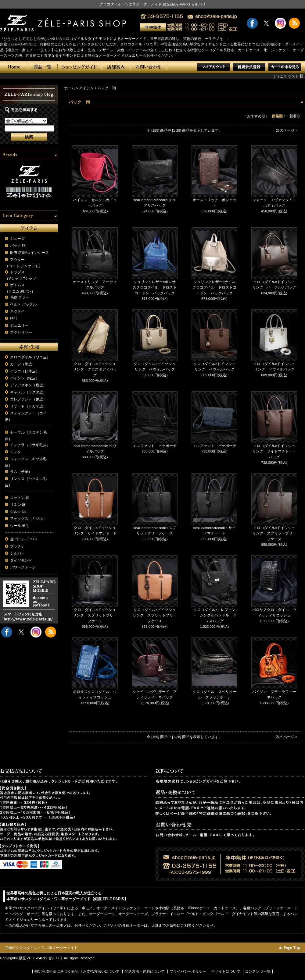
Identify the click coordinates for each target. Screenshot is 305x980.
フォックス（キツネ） (28, 519)
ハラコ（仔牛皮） (25, 371)
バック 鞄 (18, 246)
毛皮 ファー (20, 297)
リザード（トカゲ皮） (28, 406)
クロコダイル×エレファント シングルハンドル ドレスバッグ (214, 615)
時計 (14, 318)
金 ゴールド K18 (23, 539)
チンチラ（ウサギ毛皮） (30, 445)
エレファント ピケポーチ (155, 446)
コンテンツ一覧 (258, 971)
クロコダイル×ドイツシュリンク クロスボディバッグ (95, 369)
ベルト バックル (23, 304)
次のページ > (287, 130)
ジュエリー (19, 325)
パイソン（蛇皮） (25, 378)
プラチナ (17, 546)
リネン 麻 (18, 505)
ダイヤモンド (21, 560)
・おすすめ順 (254, 116)
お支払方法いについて (101, 971)
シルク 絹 (18, 512)
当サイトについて (226, 971)
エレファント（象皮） (28, 399)
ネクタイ (17, 311)
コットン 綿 (20, 498)
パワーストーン (23, 567)
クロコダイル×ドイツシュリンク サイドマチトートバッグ (274, 451)
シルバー (17, 553)
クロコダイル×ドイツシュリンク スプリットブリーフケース (274, 533)
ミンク (16, 452)
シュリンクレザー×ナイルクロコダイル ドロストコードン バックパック (214, 288)
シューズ (17, 239)
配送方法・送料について (145, 971)
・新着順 (293, 116)
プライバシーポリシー (188, 971)
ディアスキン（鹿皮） (28, 385)
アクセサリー (21, 332)
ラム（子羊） (21, 472)
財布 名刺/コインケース (29, 253)
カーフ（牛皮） (23, 364)
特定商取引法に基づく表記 (56, 971)
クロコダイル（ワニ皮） (30, 357)
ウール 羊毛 (20, 526)
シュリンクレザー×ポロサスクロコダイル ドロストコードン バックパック (155, 288)
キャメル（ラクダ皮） (28, 392)
